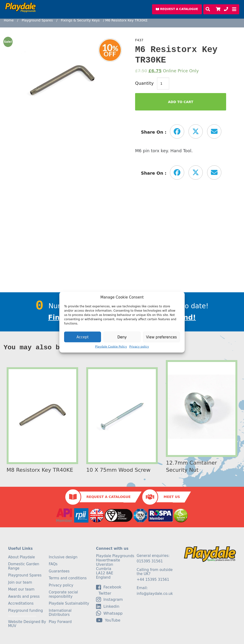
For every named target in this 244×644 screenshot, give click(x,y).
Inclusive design (63, 557)
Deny (122, 337)
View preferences (161, 337)
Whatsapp (109, 613)
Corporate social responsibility (64, 594)
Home (9, 20)
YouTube (108, 620)
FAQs (53, 564)
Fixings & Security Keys (80, 20)
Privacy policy (139, 347)
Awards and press (24, 597)
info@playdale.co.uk (155, 594)
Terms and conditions (68, 578)
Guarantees (59, 571)
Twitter (104, 593)
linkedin (108, 606)
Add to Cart (181, 102)
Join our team (20, 582)
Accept (83, 337)
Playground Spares (37, 20)
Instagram (109, 599)
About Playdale (22, 557)
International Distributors (60, 613)
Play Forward (60, 622)
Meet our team (21, 589)
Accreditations (21, 603)
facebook (109, 587)
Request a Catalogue (109, 497)
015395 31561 (150, 561)
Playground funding (25, 611)
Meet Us (172, 497)
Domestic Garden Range (24, 566)
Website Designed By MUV (27, 624)
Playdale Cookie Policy (111, 347)
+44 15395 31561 (153, 580)
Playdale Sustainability (69, 603)
